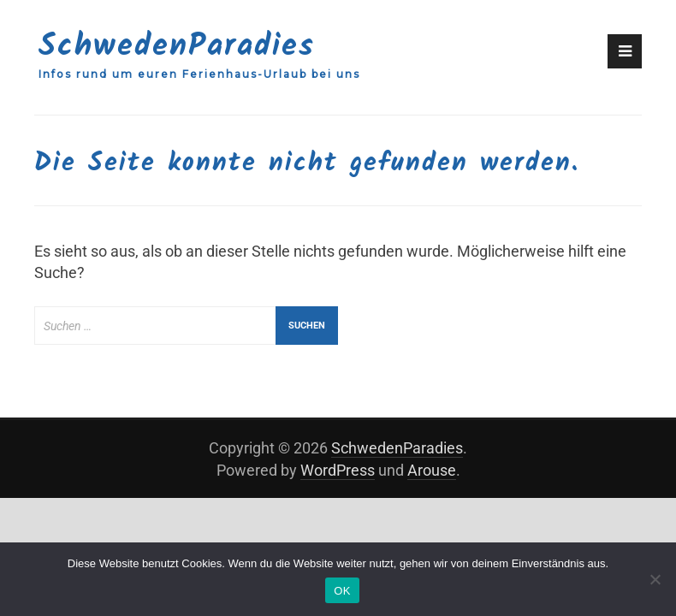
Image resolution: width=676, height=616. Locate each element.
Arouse (432, 470)
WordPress (338, 470)
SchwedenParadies (177, 47)
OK (342, 591)
